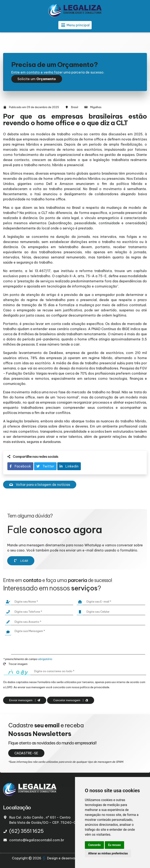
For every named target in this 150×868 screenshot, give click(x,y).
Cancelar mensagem (71, 700)
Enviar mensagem (25, 700)
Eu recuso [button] (114, 845)
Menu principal (75, 25)
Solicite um (37, 79)
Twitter (45, 466)
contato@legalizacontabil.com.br (37, 840)
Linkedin (69, 466)
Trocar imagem (15, 664)
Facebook (20, 466)
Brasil (75, 107)
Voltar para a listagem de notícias (40, 485)
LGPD (9, 687)
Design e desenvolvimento (66, 858)
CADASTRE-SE (26, 753)
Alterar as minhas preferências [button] (108, 853)
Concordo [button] (94, 845)
